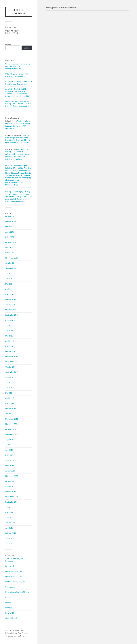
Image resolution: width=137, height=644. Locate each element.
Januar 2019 (10, 305)
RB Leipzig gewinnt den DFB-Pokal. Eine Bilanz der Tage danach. (19, 83)
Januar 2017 (10, 414)
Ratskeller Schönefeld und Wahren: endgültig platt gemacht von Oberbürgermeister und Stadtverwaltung (18, 180)
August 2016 (10, 440)
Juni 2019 (9, 279)
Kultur (8, 597)
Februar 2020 (11, 253)
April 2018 (9, 341)
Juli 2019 (9, 273)
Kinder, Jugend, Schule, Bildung (17, 592)
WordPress (22, 633)
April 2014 (9, 518)
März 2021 (10, 237)
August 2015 (10, 486)
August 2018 (10, 320)
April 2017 (9, 398)
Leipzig (8, 602)
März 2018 (10, 346)
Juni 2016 (9, 450)
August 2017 (10, 377)
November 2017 (12, 362)
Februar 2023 (11, 222)
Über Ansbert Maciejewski (12, 32)
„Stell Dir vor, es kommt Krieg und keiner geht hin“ (18, 200)
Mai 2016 (9, 455)
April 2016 (9, 460)
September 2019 (12, 268)
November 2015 (12, 476)
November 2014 (12, 497)
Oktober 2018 (11, 310)
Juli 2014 (9, 507)
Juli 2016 (9, 445)
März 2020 (10, 248)
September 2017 (12, 372)
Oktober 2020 (11, 242)
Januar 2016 (10, 471)
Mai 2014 (9, 512)
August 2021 (10, 232)
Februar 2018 (11, 351)
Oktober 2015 (11, 481)
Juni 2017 (9, 388)
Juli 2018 (9, 325)
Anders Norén (20, 636)
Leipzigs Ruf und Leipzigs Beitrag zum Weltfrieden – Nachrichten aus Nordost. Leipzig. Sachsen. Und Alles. (19, 195)
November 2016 (12, 424)
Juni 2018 (9, 331)
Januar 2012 (10, 538)
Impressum (11, 27)
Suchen (8, 45)
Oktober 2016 (11, 429)
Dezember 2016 (12, 419)
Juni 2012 (9, 528)
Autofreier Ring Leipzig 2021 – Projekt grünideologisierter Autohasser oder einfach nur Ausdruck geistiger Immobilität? (17, 93)
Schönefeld (9, 613)
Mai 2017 (9, 393)
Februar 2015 (11, 492)
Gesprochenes (11, 587)
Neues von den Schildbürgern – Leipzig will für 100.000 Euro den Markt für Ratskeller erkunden (18, 104)
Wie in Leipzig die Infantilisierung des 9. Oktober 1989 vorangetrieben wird (18, 66)
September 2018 (12, 315)
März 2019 (10, 294)
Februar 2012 (11, 533)
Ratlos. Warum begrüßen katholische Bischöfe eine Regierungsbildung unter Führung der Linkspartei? (18, 139)
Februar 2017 (11, 409)
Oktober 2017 (11, 367)
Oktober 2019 (11, 263)
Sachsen (8, 608)
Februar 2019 (11, 300)
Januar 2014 (10, 523)
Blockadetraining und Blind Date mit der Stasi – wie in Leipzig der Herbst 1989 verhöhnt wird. (18, 125)
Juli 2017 (9, 383)
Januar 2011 (10, 544)
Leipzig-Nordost (19, 12)
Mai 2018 (9, 336)
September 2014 (12, 502)
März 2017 (10, 403)
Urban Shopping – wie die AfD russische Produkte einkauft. (17, 75)
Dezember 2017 (12, 357)
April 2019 (9, 289)
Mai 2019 (9, 284)
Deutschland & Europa (14, 571)
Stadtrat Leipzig (11, 618)
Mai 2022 (9, 227)
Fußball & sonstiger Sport (15, 582)
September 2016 (12, 434)
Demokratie (10, 566)
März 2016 (10, 466)
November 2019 (12, 258)
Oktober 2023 (11, 216)
